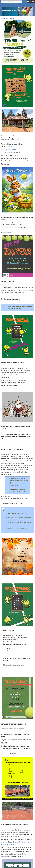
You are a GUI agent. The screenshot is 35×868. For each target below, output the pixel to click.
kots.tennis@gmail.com (11, 149)
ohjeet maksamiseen (25, 842)
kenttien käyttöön (10, 844)
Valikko (31, 2)
